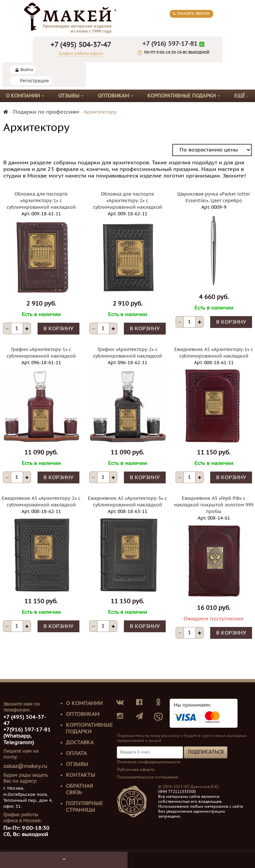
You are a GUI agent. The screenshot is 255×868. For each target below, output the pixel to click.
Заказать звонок (191, 14)
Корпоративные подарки (184, 96)
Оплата (76, 753)
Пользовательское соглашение (148, 777)
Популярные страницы (84, 807)
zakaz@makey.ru (25, 766)
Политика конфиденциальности (149, 762)
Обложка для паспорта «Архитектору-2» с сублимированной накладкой (127, 201)
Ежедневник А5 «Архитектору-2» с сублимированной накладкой (41, 502)
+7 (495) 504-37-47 (81, 45)
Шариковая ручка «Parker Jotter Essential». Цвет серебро (214, 197)
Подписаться (206, 752)
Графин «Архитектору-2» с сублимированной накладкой (127, 353)
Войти (27, 70)
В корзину (58, 329)
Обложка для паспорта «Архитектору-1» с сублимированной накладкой (41, 201)
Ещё (242, 96)
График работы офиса (81, 53)
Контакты (81, 775)
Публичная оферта (136, 770)
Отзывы (71, 96)
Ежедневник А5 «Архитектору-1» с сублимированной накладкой (214, 353)
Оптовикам (116, 96)
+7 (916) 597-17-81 (170, 44)
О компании (25, 96)
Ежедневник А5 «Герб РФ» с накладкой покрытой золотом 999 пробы (214, 505)
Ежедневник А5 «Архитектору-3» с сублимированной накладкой (127, 502)
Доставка (80, 743)
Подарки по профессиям (46, 112)
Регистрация (34, 81)
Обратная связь (79, 789)
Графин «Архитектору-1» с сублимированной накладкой (41, 353)
